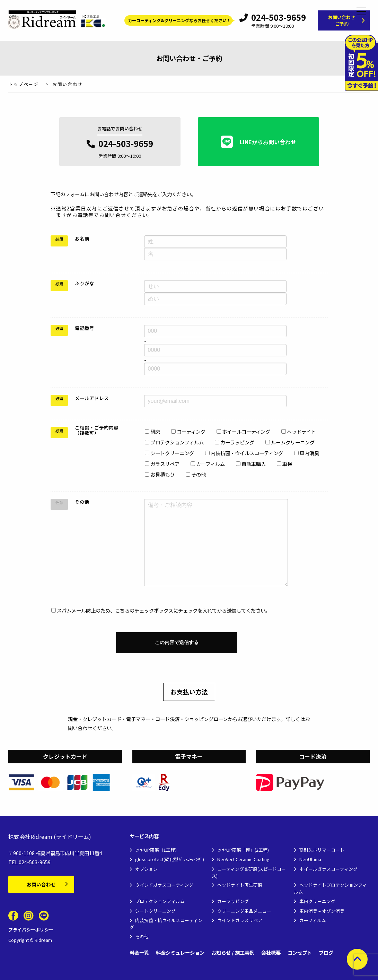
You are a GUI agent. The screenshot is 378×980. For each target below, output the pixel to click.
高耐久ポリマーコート (322, 850)
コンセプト (300, 953)
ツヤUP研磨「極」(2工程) (243, 850)
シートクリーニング (155, 911)
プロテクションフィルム (160, 901)
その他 (142, 936)
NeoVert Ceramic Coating (243, 859)
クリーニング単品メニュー (244, 911)
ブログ (326, 953)
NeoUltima (310, 859)
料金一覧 (139, 953)
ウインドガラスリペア (240, 920)
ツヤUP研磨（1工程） (157, 850)
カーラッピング (233, 901)
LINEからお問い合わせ (258, 142)
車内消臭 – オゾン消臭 (322, 911)
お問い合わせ (41, 884)
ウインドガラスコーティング (164, 885)
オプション (146, 869)
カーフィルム (313, 920)
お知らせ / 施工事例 (233, 953)
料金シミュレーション (180, 953)
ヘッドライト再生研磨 (240, 885)
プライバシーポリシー (31, 930)
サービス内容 (144, 836)
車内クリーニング (317, 901)
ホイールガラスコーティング (328, 869)
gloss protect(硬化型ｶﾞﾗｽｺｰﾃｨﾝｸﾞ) (170, 859)
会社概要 (271, 953)
